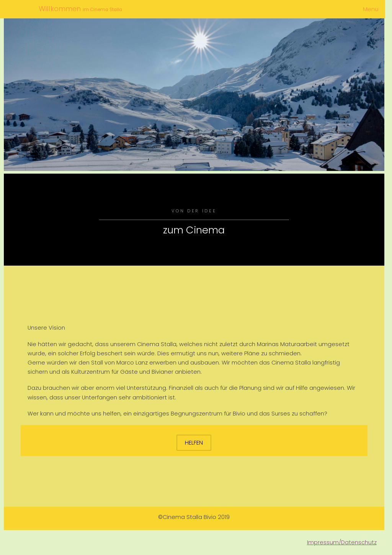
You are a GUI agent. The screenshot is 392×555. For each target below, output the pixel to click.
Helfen (194, 443)
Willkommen (61, 9)
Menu (371, 9)
